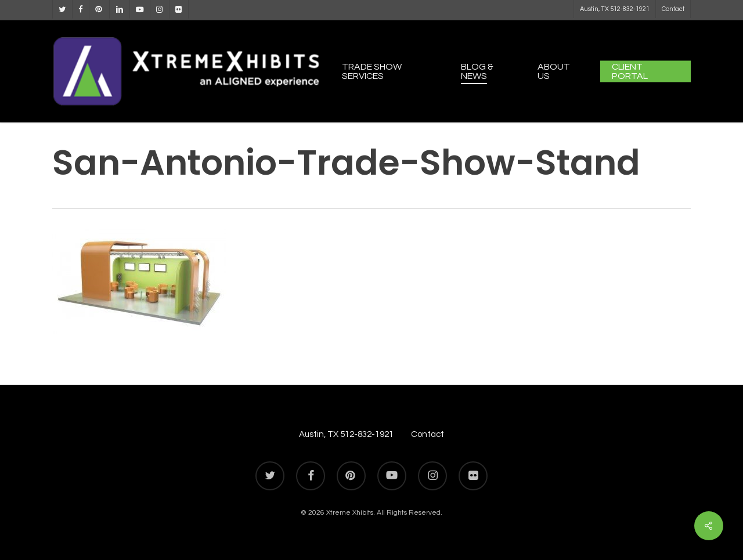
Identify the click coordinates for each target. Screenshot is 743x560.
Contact (428, 434)
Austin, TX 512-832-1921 (346, 434)
